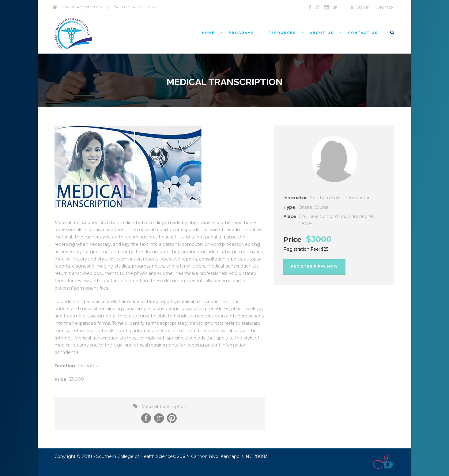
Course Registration (82, 7)
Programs (241, 33)
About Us (322, 33)
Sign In (363, 7)
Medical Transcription (164, 407)
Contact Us (363, 33)
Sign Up (385, 7)
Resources (282, 33)
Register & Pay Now (314, 266)
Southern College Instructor (340, 198)
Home (208, 33)
